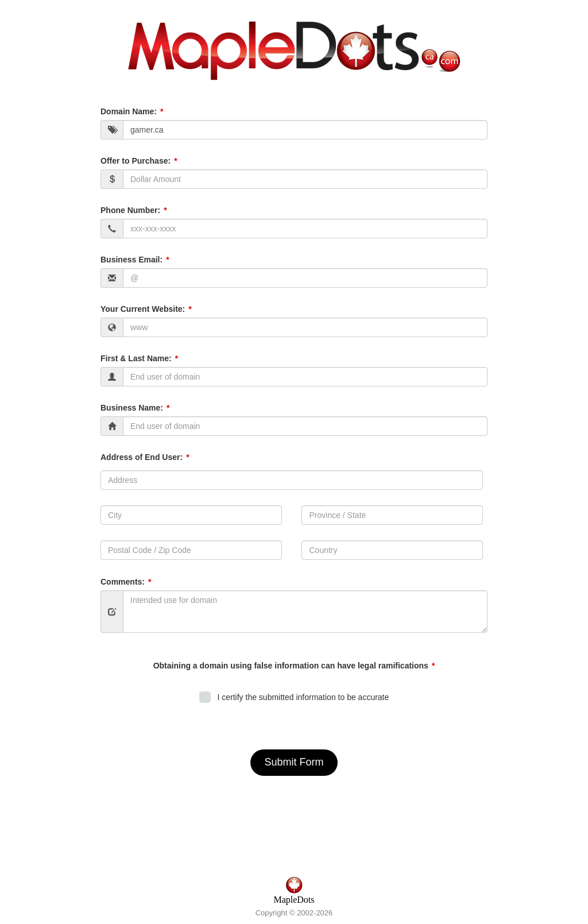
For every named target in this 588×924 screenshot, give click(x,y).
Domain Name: (129, 111)
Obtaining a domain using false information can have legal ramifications (291, 666)
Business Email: (131, 260)
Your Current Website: (143, 309)
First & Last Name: (136, 358)
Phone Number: (130, 210)
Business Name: (132, 408)
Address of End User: (142, 457)
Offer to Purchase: (136, 161)
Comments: (123, 582)
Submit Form (294, 762)
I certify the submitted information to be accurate (301, 697)
